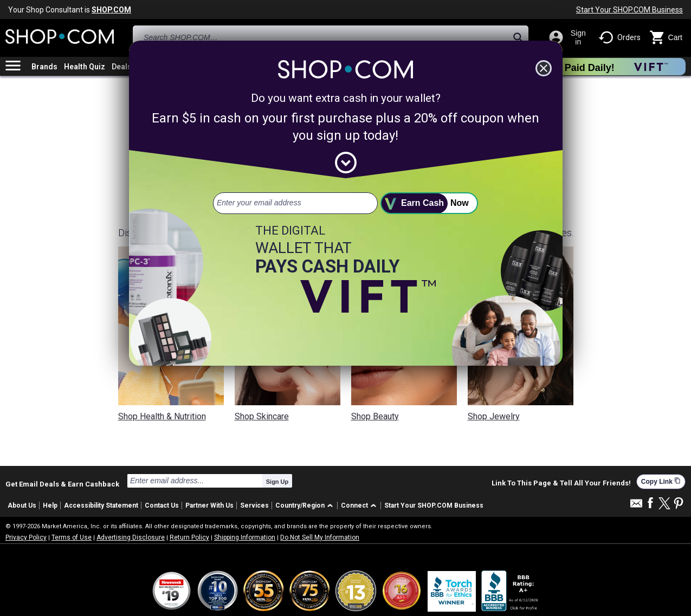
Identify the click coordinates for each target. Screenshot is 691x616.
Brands (44, 67)
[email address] (295, 203)
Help (50, 505)
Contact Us (162, 505)
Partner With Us (209, 505)
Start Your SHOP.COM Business (629, 10)
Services (254, 505)
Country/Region (300, 505)
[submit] (429, 203)
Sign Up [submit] (277, 482)
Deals (122, 67)
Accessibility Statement (101, 505)
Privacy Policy (26, 537)
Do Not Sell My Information (320, 537)
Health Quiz (85, 67)
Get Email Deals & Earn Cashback (62, 484)
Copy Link (661, 481)
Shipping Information (245, 537)
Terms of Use (72, 537)
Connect (354, 505)
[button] (306, 506)
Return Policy (189, 537)
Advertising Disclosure (131, 537)
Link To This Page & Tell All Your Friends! (561, 483)
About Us (22, 505)
